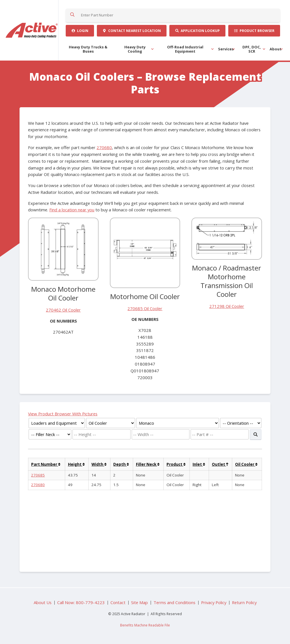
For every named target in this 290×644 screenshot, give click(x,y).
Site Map (139, 602)
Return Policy (244, 602)
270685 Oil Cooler (145, 308)
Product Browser (254, 31)
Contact (132, 31)
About (276, 49)
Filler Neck (148, 464)
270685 (38, 475)
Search (72, 15)
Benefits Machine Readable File (145, 625)
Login (80, 31)
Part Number (46, 464)
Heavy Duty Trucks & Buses (88, 49)
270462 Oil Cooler (63, 310)
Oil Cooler (246, 464)
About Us (43, 602)
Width (99, 464)
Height (76, 464)
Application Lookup (197, 31)
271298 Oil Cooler (227, 306)
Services (226, 49)
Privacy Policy (214, 602)
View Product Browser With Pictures (63, 414)
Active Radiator (32, 30)
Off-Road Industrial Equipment (185, 49)
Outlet (220, 464)
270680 (104, 147)
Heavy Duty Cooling (135, 49)
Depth (121, 464)
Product (176, 464)
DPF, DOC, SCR (252, 49)
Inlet (199, 464)
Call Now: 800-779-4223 (81, 602)
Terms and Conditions (174, 602)
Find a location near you (72, 210)
